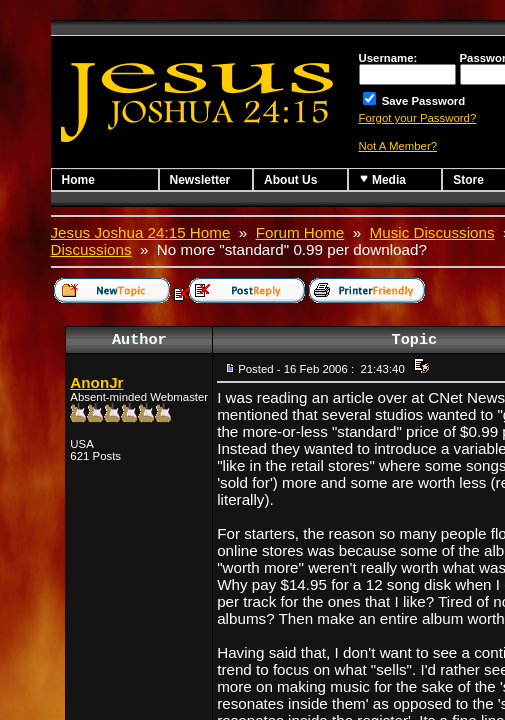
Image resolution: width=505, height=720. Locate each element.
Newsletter (200, 180)
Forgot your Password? (418, 118)
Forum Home (300, 232)
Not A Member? (398, 146)
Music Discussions (432, 232)
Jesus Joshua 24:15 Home (141, 232)
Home (78, 180)
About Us (290, 180)
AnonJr (96, 382)
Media (382, 179)
